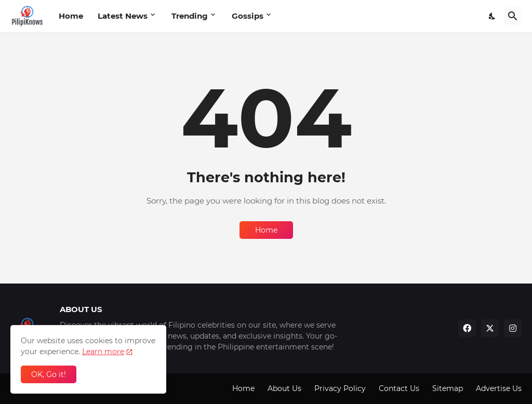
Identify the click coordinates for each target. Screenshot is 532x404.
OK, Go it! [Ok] (49, 374)
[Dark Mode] (493, 16)
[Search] (513, 16)
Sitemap (448, 388)
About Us (284, 388)
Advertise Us (499, 388)
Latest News (123, 16)
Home (71, 16)
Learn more (103, 352)
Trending (190, 16)
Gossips (248, 16)
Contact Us (399, 388)
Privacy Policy (340, 388)
